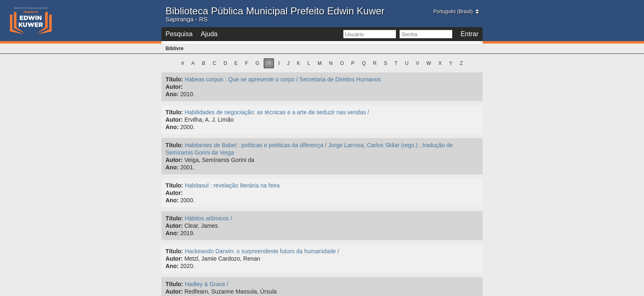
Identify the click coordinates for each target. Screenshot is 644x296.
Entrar (469, 34)
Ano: (172, 94)
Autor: (174, 87)
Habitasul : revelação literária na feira (232, 185)
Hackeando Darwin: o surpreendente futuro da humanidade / (262, 251)
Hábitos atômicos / (208, 218)
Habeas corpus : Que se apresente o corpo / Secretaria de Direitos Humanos (283, 79)
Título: (174, 79)
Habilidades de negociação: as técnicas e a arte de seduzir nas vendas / (277, 112)
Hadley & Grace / (207, 284)
